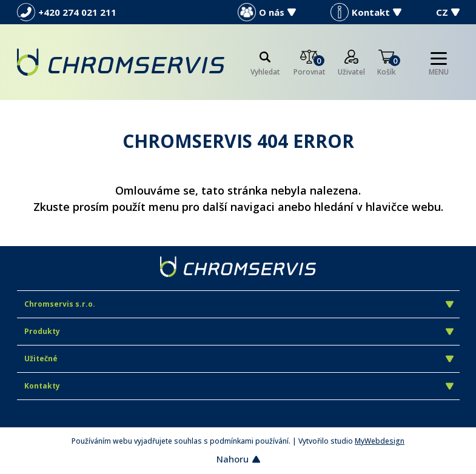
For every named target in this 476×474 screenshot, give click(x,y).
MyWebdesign (380, 441)
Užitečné (239, 359)
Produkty (239, 331)
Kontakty (239, 386)
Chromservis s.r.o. (239, 304)
